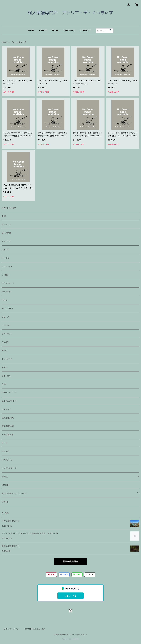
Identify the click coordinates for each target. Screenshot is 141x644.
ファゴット (6, 275)
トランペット (7, 292)
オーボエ (6, 258)
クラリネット (7, 266)
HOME (31, 30)
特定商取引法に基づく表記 (35, 629)
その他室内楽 (8, 435)
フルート (5, 250)
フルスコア (6, 409)
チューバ (5, 317)
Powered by (70, 639)
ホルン (4, 300)
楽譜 (4, 216)
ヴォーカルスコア (9, 393)
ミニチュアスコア (9, 401)
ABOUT (43, 30)
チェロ (4, 351)
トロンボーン (7, 309)
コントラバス (7, 359)
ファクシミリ (7, 460)
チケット (5, 502)
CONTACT (85, 30)
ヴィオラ (5, 342)
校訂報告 (6, 451)
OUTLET (6, 485)
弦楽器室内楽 (8, 418)
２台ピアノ (6, 241)
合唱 (4, 384)
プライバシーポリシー (12, 629)
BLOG (55, 30)
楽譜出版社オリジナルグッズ (14, 493)
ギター (4, 367)
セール (5, 443)
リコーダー (6, 325)
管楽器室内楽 (8, 426)
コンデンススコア (9, 468)
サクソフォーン (8, 283)
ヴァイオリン (7, 334)
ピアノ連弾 (6, 233)
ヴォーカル (6, 376)
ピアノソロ (6, 224)
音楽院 (5, 477)
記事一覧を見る (70, 561)
